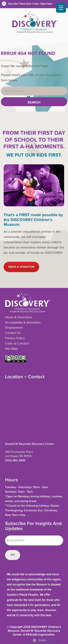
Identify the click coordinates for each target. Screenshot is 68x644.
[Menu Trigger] (61, 8)
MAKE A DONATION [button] (21, 267)
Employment (14, 328)
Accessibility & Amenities (23, 323)
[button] (16, 361)
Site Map (11, 349)
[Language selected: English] (45, 640)
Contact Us (13, 333)
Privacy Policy (15, 338)
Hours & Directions (18, 317)
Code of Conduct (17, 344)
